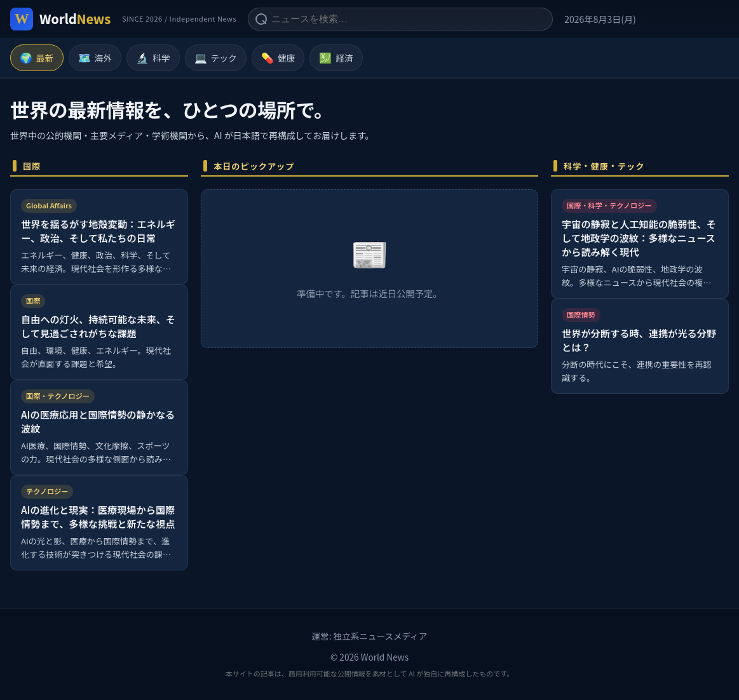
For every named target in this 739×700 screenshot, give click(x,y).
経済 (336, 58)
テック (216, 58)
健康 (278, 58)
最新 (37, 58)
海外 (95, 58)
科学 (153, 58)
